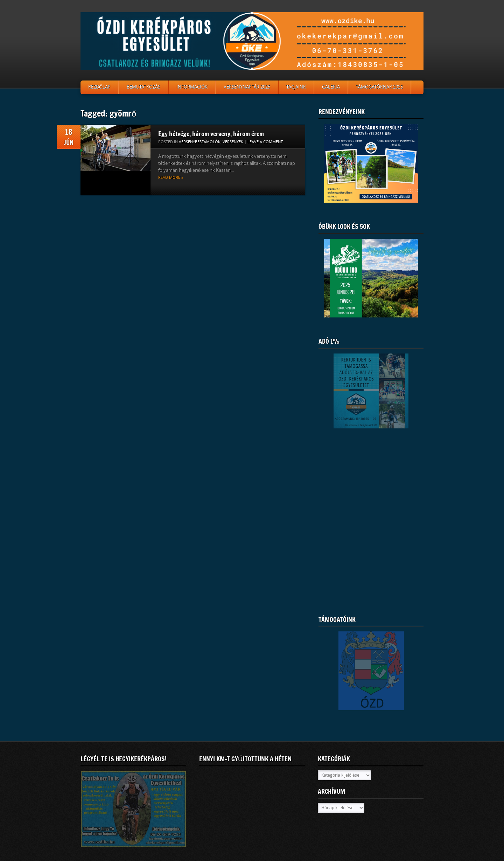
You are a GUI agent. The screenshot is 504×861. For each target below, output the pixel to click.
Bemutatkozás (143, 87)
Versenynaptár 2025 (247, 87)
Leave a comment (265, 142)
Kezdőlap (99, 87)
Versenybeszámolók (200, 142)
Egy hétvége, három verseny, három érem (211, 134)
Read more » (171, 178)
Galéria (331, 87)
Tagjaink (296, 87)
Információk (192, 87)
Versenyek (233, 142)
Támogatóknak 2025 (379, 87)
